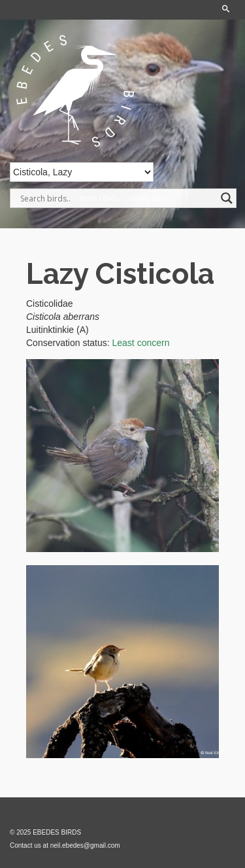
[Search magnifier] (227, 198)
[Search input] (117, 198)
